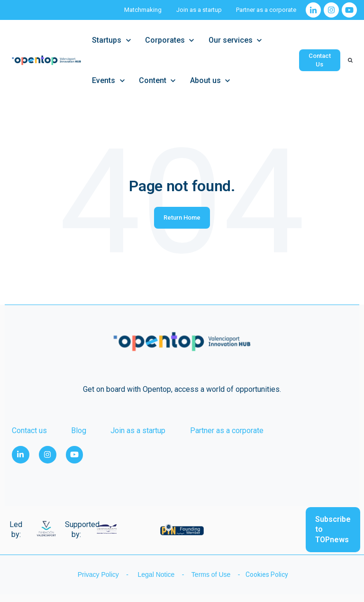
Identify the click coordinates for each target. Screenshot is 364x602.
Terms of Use (212, 574)
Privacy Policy (97, 574)
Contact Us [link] (320, 60)
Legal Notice (157, 574)
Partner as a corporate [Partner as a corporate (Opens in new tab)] (266, 10)
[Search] (350, 60)
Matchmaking (143, 10)
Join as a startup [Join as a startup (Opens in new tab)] (199, 10)
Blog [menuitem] (79, 431)
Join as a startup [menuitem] (138, 431)
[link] (313, 10)
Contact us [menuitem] (29, 431)
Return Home (182, 218)
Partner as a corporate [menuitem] (227, 431)
